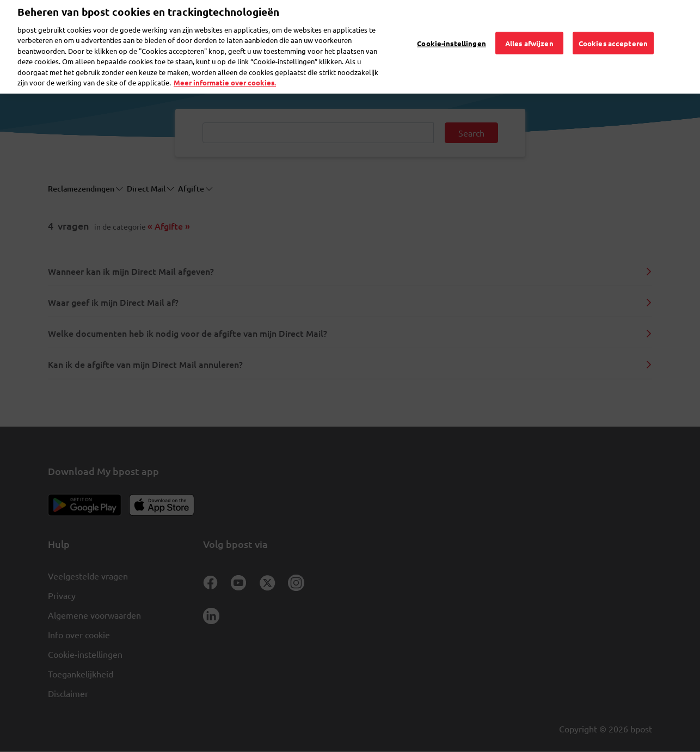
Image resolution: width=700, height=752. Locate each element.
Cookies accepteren (613, 27)
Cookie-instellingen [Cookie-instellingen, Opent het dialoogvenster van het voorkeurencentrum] (451, 27)
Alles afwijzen (529, 27)
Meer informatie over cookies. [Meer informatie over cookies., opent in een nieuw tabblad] (225, 67)
